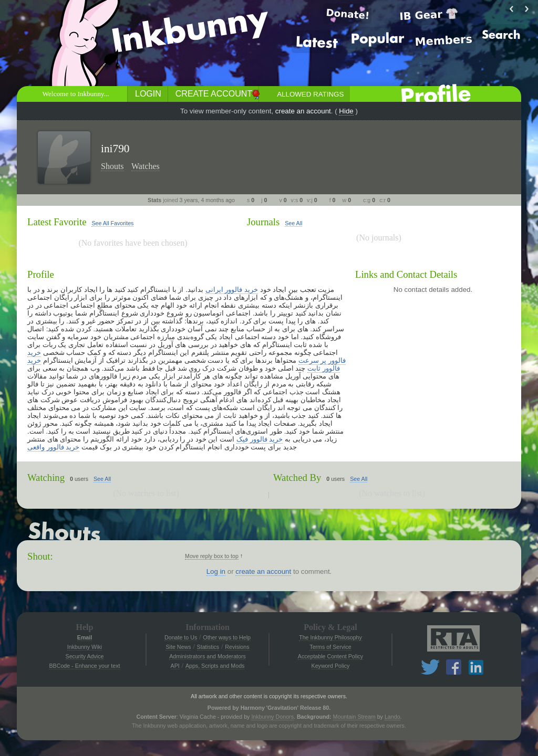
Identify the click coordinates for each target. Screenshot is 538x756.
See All (293, 223)
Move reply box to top (212, 556)
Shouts (112, 166)
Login (148, 94)
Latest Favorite (57, 222)
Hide (346, 111)
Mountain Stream (354, 717)
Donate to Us (181, 637)
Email (85, 637)
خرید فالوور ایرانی (232, 290)
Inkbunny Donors (272, 717)
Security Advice (85, 656)
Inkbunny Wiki (85, 647)
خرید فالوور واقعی (53, 447)
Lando (392, 717)
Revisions (237, 647)
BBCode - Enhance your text (84, 666)
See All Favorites (112, 223)
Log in (216, 571)
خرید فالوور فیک (260, 439)
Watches (146, 166)
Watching (46, 477)
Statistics (208, 647)
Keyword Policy (331, 666)
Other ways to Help (227, 637)
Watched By (297, 477)
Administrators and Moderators (208, 656)
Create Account (214, 94)
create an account (303, 111)
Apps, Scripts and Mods (215, 666)
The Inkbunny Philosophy (330, 637)
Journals (263, 222)
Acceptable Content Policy (330, 656)
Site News (178, 647)
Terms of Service (330, 647)
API (175, 666)
